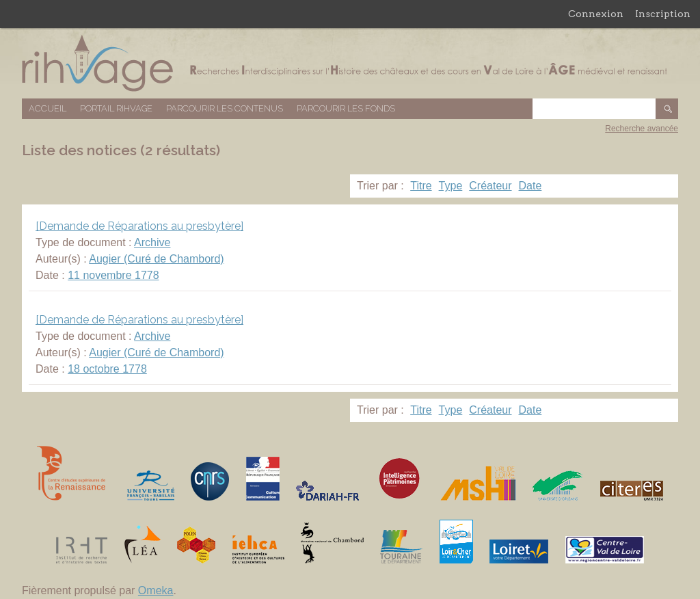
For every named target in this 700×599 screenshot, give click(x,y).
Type (451, 186)
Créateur (490, 186)
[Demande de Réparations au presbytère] (139, 226)
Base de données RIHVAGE (350, 63)
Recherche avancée (642, 129)
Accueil (48, 108)
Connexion (596, 14)
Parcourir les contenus (225, 108)
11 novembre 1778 (113, 275)
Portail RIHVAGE (116, 108)
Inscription (663, 14)
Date (530, 186)
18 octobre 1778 (107, 369)
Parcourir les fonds (346, 108)
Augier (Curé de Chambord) (156, 259)
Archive (152, 242)
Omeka (156, 590)
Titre (421, 186)
